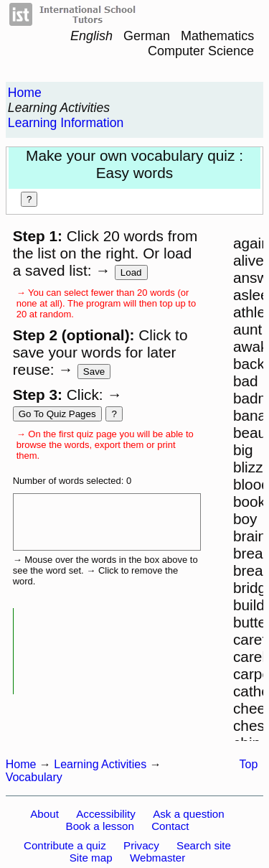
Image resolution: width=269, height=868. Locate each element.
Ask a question (189, 814)
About (44, 814)
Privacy (141, 845)
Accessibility (106, 814)
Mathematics (217, 36)
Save (94, 372)
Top (249, 764)
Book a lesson (100, 826)
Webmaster (157, 858)
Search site (204, 845)
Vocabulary (34, 777)
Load (131, 272)
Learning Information (66, 123)
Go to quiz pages (57, 414)
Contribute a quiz (65, 845)
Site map (91, 858)
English (91, 36)
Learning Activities (59, 108)
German (147, 36)
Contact (170, 826)
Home (25, 93)
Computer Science (201, 51)
